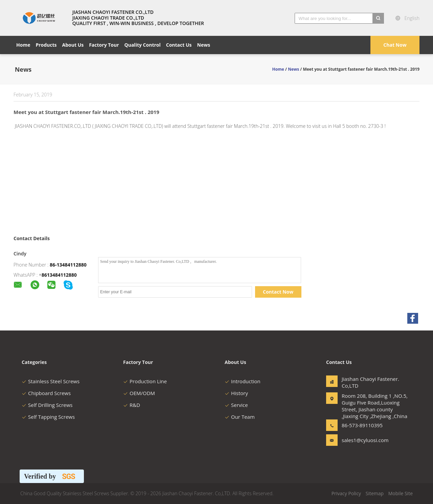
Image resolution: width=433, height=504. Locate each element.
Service (236, 405)
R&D (132, 405)
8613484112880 (59, 275)
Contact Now (278, 292)
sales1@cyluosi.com (363, 440)
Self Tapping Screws (48, 417)
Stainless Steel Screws (51, 381)
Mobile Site (401, 493)
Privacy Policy (346, 493)
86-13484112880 (68, 265)
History (236, 393)
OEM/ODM (139, 393)
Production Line (145, 381)
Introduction (243, 381)
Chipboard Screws (46, 393)
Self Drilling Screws (47, 405)
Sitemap (375, 493)
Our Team (240, 417)
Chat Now (395, 45)
